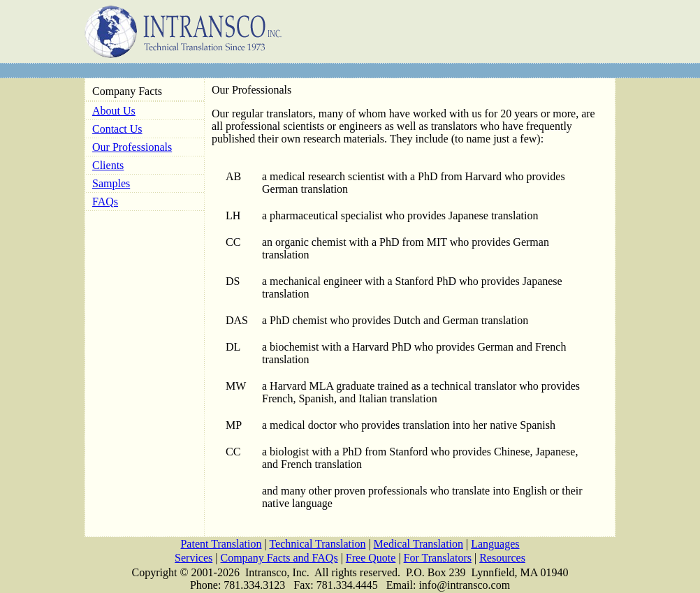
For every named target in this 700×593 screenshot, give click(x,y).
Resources (502, 558)
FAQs (105, 202)
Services (194, 558)
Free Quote (371, 558)
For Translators (438, 558)
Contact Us (117, 129)
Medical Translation (418, 544)
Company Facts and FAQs (279, 558)
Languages (495, 544)
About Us (114, 111)
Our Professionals (132, 147)
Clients (108, 165)
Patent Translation (221, 544)
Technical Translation (317, 544)
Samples (111, 183)
